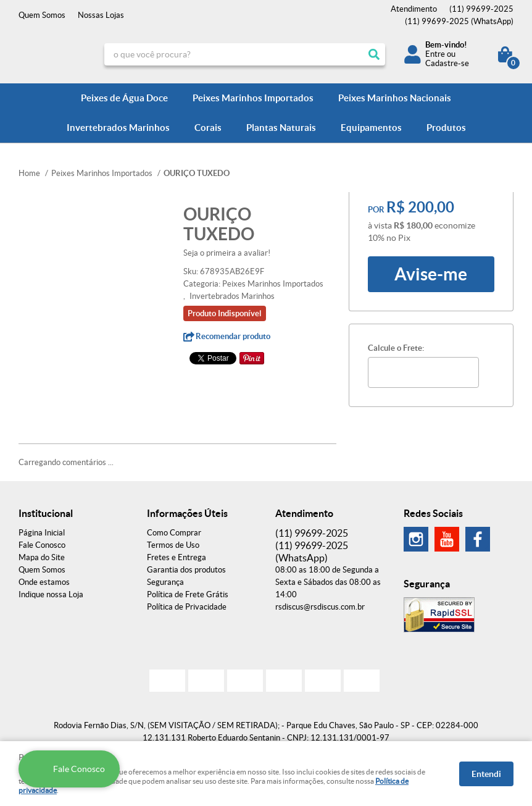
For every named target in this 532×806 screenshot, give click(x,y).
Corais (208, 128)
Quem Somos (42, 15)
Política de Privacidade (187, 607)
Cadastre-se (447, 63)
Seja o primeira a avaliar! (227, 253)
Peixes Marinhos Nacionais (395, 98)
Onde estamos (44, 582)
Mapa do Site (42, 557)
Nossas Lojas (101, 15)
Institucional (46, 513)
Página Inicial (42, 533)
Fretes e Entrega (177, 557)
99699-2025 (481, 9)
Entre (435, 54)
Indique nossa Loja (51, 594)
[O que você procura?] (374, 54)
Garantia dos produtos (186, 570)
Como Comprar (174, 533)
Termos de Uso (173, 545)
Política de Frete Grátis (188, 594)
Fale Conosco (42, 545)
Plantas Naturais (281, 128)
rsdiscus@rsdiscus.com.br (320, 607)
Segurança (165, 582)
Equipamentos (371, 128)
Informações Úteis (187, 513)
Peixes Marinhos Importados (253, 98)
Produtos (446, 128)
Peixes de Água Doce (124, 98)
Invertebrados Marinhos (118, 128)
